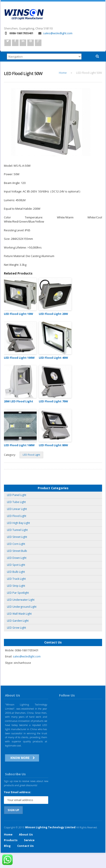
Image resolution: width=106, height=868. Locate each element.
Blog (7, 846)
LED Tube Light (16, 502)
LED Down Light (17, 558)
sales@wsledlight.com (55, 33)
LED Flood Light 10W (19, 314)
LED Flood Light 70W (53, 401)
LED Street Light (17, 537)
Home (63, 73)
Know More (20, 758)
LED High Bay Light (18, 523)
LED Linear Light (17, 509)
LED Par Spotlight (18, 593)
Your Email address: (17, 792)
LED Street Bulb (17, 551)
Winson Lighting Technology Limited (50, 827)
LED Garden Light (18, 621)
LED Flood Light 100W (19, 358)
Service (29, 840)
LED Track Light (16, 579)
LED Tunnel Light (17, 530)
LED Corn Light (16, 544)
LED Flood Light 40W (53, 358)
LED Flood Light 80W (53, 445)
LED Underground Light (22, 607)
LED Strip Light (16, 586)
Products (11, 840)
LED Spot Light (16, 565)
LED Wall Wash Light (19, 614)
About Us (26, 834)
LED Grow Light (16, 628)
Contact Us (25, 846)
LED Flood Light (31, 455)
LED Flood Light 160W (19, 445)
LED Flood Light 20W (53, 314)
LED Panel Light (17, 495)
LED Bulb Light (16, 572)
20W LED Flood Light (19, 401)
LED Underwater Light (21, 600)
